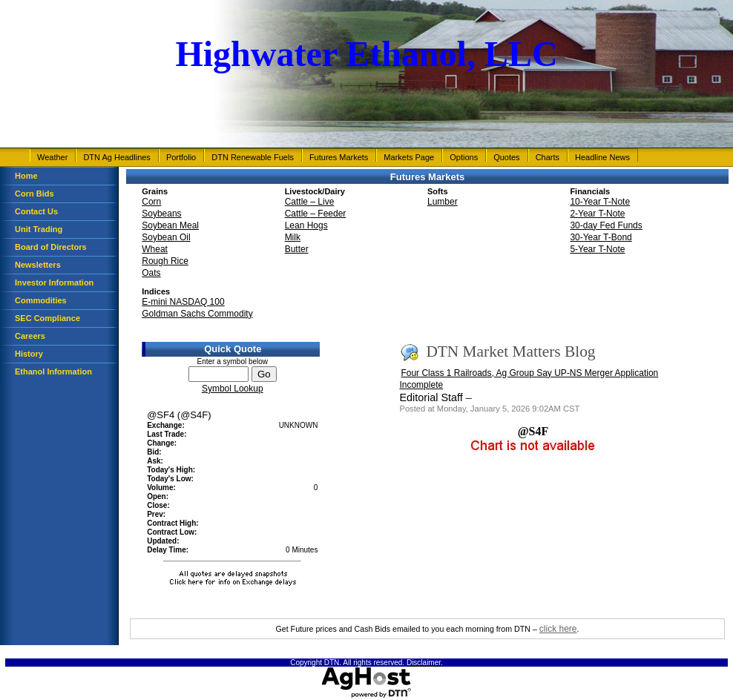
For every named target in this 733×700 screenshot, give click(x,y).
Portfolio (181, 157)
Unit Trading (39, 229)
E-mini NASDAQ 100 (183, 302)
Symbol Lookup (233, 389)
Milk (293, 237)
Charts (548, 157)
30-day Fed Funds (606, 225)
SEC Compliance (47, 318)
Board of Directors (51, 247)
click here (558, 629)
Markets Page (409, 157)
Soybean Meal (170, 225)
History (29, 354)
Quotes (506, 157)
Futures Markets (339, 157)
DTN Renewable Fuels (253, 157)
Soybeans (161, 214)
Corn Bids (34, 194)
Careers (30, 336)
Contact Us (36, 211)
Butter (297, 249)
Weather (52, 157)
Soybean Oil (166, 237)
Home (26, 176)
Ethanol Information (53, 372)
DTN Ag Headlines (117, 157)
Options (464, 157)
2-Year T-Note (597, 214)
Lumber (443, 202)
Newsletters (38, 265)
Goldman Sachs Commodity (197, 314)
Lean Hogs (306, 225)
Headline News (602, 157)
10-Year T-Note (600, 202)
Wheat (155, 249)
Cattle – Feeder (316, 214)
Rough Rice (165, 261)
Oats (151, 273)
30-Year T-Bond (601, 237)
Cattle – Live (310, 202)
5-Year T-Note (597, 249)
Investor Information (54, 283)
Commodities (41, 300)
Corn (151, 202)
